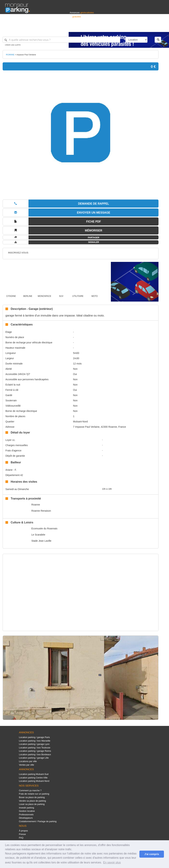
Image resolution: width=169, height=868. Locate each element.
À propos (23, 831)
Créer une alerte (13, 45)
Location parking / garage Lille (34, 758)
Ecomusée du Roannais (44, 528)
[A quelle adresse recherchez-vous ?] (61, 40)
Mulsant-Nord (80, 422)
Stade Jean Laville (41, 541)
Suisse (160, 28)
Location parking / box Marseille (35, 741)
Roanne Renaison (41, 511)
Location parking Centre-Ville (33, 778)
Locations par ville (28, 761)
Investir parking (26, 808)
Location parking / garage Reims (35, 751)
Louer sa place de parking (32, 804)
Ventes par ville (26, 765)
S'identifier (120, 28)
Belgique (151, 28)
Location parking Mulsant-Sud (34, 774)
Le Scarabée (38, 535)
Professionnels (106, 28)
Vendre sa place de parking (32, 801)
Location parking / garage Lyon (34, 744)
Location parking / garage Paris (34, 737)
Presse (22, 834)
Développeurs (26, 818)
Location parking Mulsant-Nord (34, 781)
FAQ (21, 838)
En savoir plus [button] (112, 862)
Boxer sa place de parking (32, 797)
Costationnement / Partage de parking (38, 821)
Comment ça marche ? (30, 790)
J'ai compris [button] (152, 854)
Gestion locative (27, 811)
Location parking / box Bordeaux (35, 754)
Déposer (132, 28)
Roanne (36, 505)
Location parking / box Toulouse (35, 748)
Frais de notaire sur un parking (34, 794)
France (141, 28)
